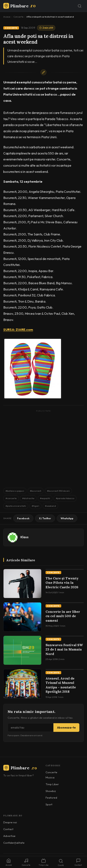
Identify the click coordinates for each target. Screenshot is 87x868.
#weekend (50, 506)
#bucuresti (36, 491)
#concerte (11, 498)
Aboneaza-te (66, 728)
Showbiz (51, 791)
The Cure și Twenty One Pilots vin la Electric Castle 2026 (62, 583)
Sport (49, 804)
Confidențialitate (14, 843)
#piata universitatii (16, 506)
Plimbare (20, 768)
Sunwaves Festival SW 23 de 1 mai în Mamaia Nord (64, 649)
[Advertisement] (43, 447)
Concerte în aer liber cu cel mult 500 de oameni (63, 616)
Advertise (9, 836)
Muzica (50, 777)
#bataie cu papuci (15, 491)
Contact (8, 829)
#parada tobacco (65, 498)
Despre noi (10, 822)
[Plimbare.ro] (19, 6)
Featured (51, 798)
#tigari (35, 506)
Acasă (9, 862)
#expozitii (45, 498)
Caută (61, 863)
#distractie (28, 498)
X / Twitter (45, 518)
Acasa (7, 17)
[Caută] (80, 6)
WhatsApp (67, 518)
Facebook (23, 518)
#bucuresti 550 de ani (58, 491)
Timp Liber (52, 784)
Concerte (18, 17)
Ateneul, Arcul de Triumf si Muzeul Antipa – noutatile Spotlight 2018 (61, 685)
